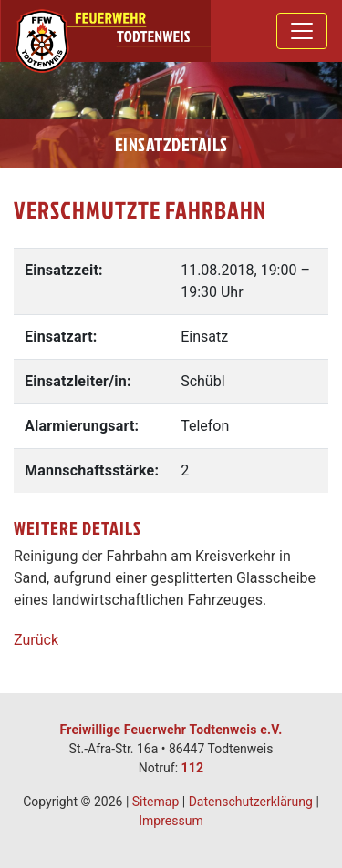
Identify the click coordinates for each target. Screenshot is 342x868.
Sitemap (155, 802)
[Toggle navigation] (302, 31)
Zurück (36, 640)
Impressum (171, 821)
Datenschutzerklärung (251, 802)
